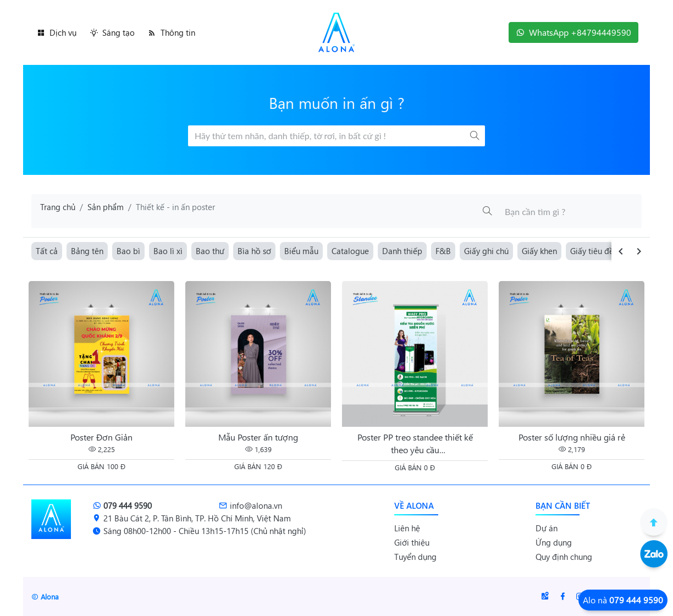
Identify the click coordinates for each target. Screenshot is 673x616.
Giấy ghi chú (486, 251)
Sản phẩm (106, 207)
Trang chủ (58, 207)
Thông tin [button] (172, 32)
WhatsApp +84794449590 (573, 32)
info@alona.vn (250, 505)
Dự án (547, 528)
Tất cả (47, 251)
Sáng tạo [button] (112, 32)
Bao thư (210, 251)
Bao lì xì (168, 251)
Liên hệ (407, 528)
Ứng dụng (554, 542)
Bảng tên (87, 251)
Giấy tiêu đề (592, 251)
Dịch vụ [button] (57, 32)
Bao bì (128, 251)
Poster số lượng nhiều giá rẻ (572, 437)
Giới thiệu (412, 542)
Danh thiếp (402, 251)
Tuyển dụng (415, 557)
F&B (443, 251)
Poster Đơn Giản (101, 437)
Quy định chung (564, 557)
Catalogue (350, 251)
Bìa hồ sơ (254, 251)
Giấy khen (539, 251)
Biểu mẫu (301, 251)
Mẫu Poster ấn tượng (258, 437)
